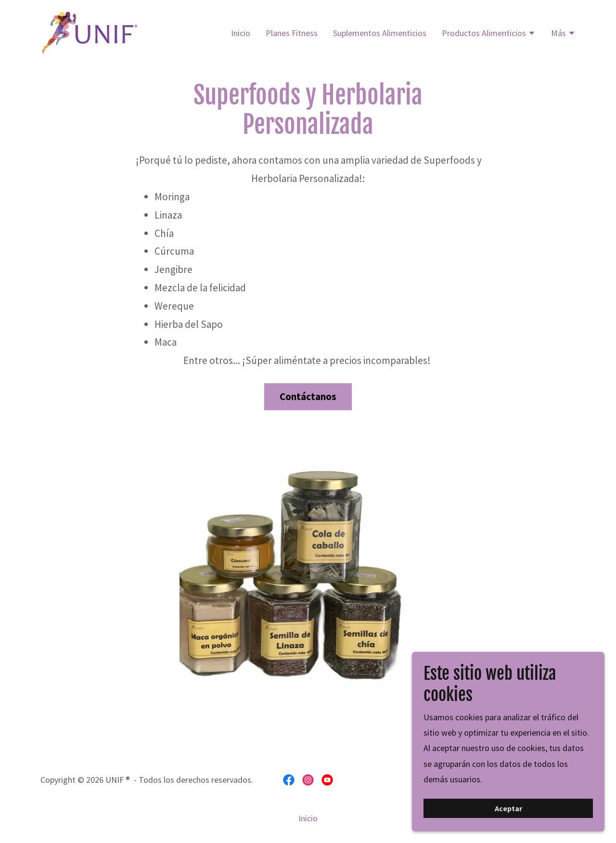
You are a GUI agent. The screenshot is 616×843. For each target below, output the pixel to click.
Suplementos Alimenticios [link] (380, 33)
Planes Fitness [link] (292, 33)
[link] (90, 32)
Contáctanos (308, 396)
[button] (489, 34)
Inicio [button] (308, 818)
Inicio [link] (241, 33)
